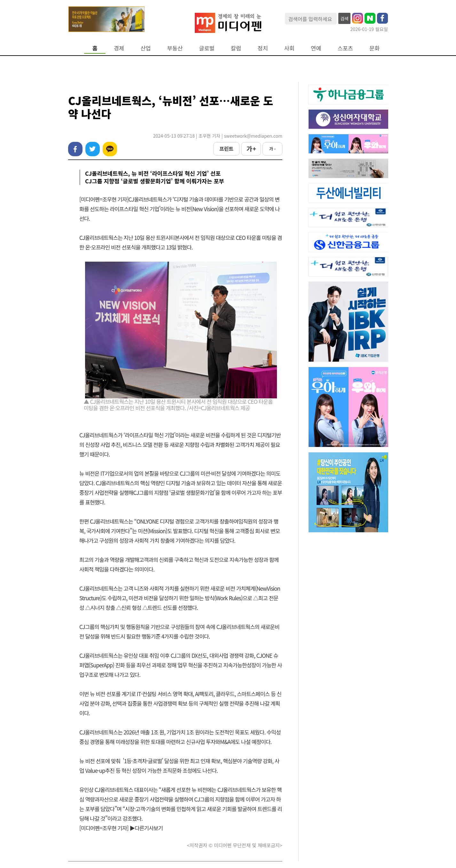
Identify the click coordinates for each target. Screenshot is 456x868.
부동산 (175, 48)
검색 (344, 19)
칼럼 (236, 48)
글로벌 (207, 48)
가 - (272, 149)
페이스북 (75, 149)
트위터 (93, 149)
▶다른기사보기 (146, 828)
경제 (119, 48)
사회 (289, 48)
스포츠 (346, 48)
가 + (251, 149)
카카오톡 (110, 149)
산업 (145, 48)
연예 (316, 48)
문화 (374, 48)
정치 (263, 48)
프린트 (226, 149)
